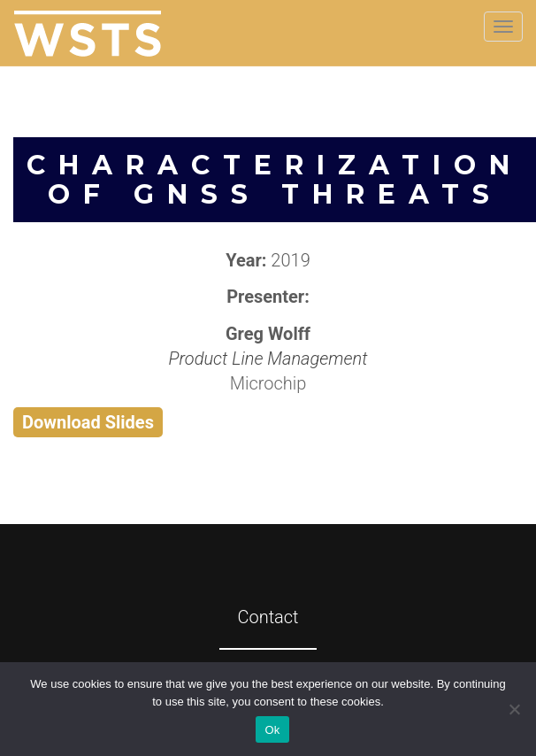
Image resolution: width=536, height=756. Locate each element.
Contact (268, 617)
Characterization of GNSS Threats (275, 180)
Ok (272, 730)
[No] (514, 709)
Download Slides (88, 422)
